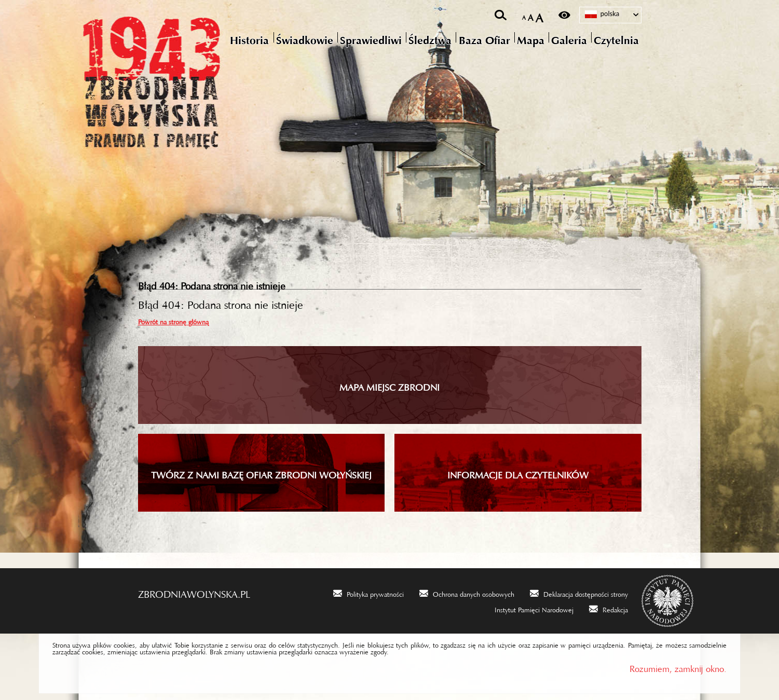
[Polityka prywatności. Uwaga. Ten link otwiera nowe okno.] (368, 593)
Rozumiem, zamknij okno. (678, 667)
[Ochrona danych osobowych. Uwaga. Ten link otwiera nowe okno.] (467, 593)
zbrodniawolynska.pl (194, 592)
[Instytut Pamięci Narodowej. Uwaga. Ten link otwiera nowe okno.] (527, 608)
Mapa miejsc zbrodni (389, 385)
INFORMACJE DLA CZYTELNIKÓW (518, 473)
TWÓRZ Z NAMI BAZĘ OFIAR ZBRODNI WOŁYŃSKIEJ (261, 473)
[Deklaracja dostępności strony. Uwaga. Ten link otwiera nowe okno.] (579, 593)
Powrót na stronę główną (173, 320)
